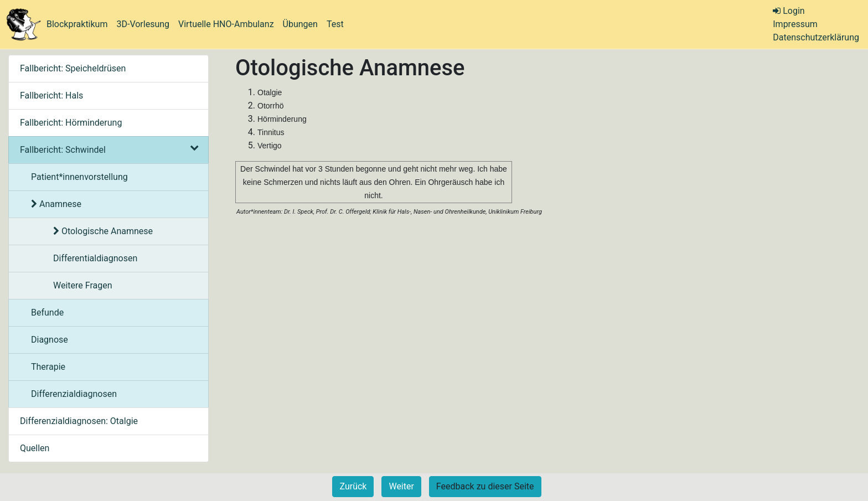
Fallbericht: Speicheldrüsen (73, 68)
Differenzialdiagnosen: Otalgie (79, 421)
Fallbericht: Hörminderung (71, 123)
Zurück (353, 486)
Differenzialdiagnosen (74, 394)
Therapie (48, 367)
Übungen (300, 24)
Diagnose (50, 340)
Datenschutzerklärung (816, 37)
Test (335, 24)
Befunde (47, 313)
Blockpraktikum (77, 24)
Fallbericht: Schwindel (108, 150)
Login (789, 11)
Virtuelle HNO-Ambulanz (226, 24)
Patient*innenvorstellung (79, 177)
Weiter (401, 486)
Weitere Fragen (83, 285)
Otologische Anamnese (103, 231)
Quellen (35, 448)
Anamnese (56, 204)
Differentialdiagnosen (95, 258)
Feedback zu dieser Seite (485, 486)
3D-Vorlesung (143, 24)
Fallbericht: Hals (51, 95)
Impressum (795, 24)
